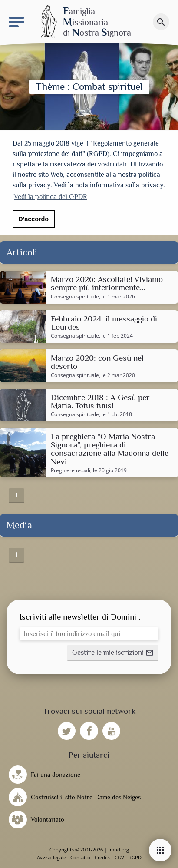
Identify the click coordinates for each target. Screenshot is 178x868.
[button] (113, 653)
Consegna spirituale (75, 297)
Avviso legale (51, 857)
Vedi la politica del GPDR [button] (51, 197)
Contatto (80, 857)
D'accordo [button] (33, 219)
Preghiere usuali (71, 470)
